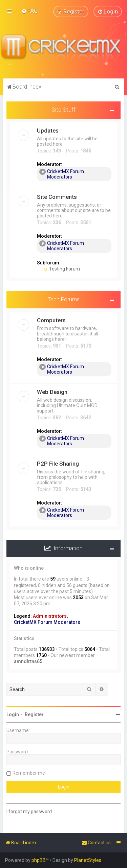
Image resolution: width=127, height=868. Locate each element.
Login (13, 714)
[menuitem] (30, 11)
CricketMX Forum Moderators (62, 174)
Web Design (52, 392)
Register (34, 714)
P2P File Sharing (58, 463)
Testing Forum (62, 268)
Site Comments (57, 196)
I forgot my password (29, 812)
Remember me (29, 773)
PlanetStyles (88, 860)
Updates (48, 130)
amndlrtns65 (28, 661)
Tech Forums (64, 299)
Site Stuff (63, 110)
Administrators (50, 616)
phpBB (39, 860)
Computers (51, 320)
